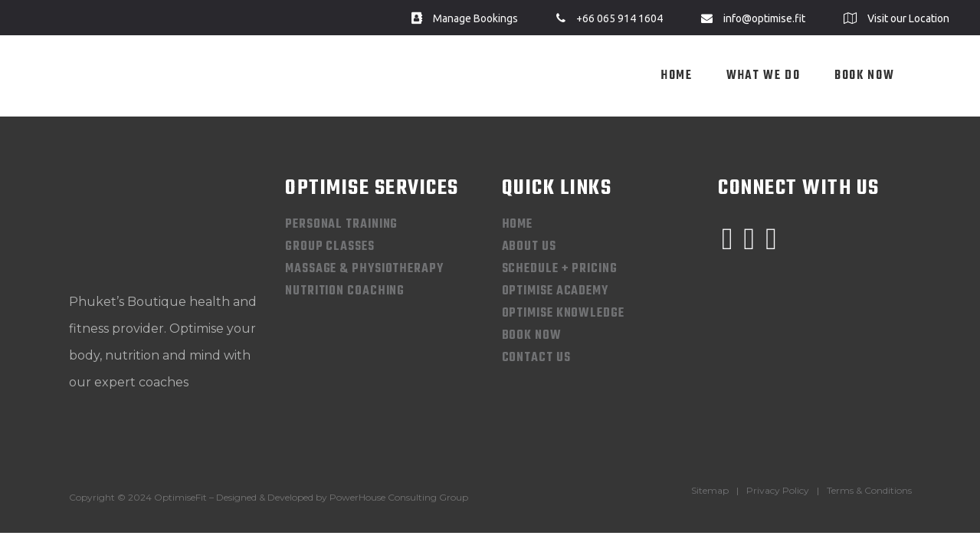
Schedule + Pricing (560, 269)
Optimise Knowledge (563, 314)
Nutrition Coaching (345, 291)
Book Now (532, 336)
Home (518, 225)
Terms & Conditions (869, 490)
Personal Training (341, 225)
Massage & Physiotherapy (364, 269)
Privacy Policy (778, 490)
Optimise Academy (555, 291)
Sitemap (710, 490)
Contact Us (536, 358)
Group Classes (330, 247)
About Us (529, 247)
